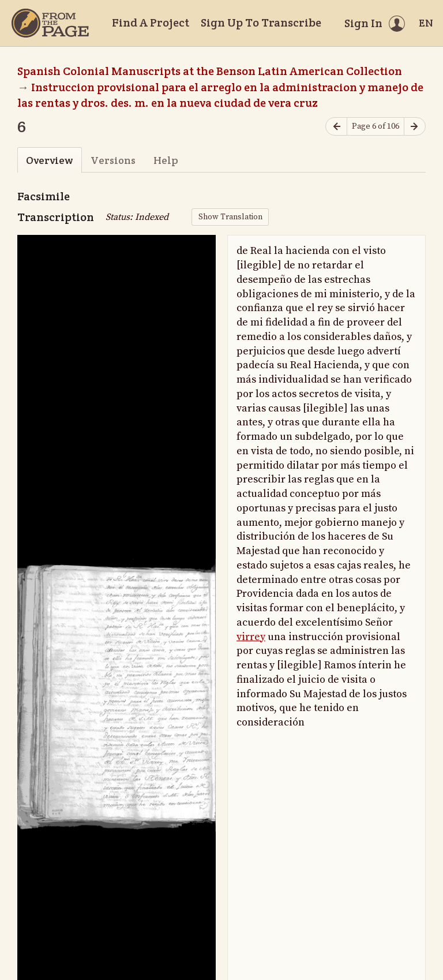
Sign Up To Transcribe (261, 23)
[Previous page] (336, 127)
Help (166, 160)
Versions (113, 160)
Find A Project (151, 23)
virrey (251, 637)
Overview (49, 160)
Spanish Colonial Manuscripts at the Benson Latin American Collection (210, 71)
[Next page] (415, 127)
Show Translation (230, 217)
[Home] (50, 23)
